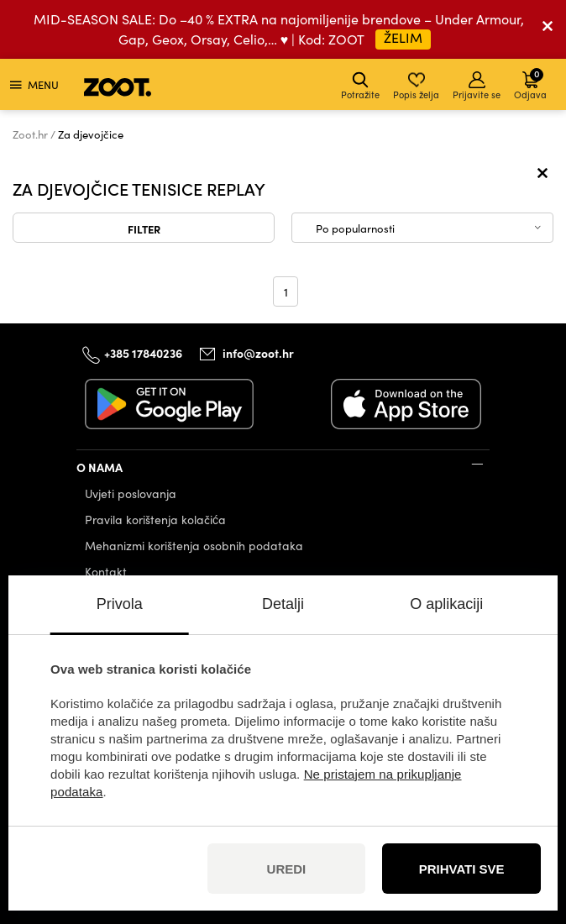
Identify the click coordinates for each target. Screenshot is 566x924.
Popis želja (416, 86)
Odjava (530, 84)
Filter (144, 228)
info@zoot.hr (258, 353)
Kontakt (106, 572)
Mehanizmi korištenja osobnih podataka (194, 546)
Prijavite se (477, 86)
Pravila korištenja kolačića (155, 520)
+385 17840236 (143, 353)
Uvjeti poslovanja (131, 493)
